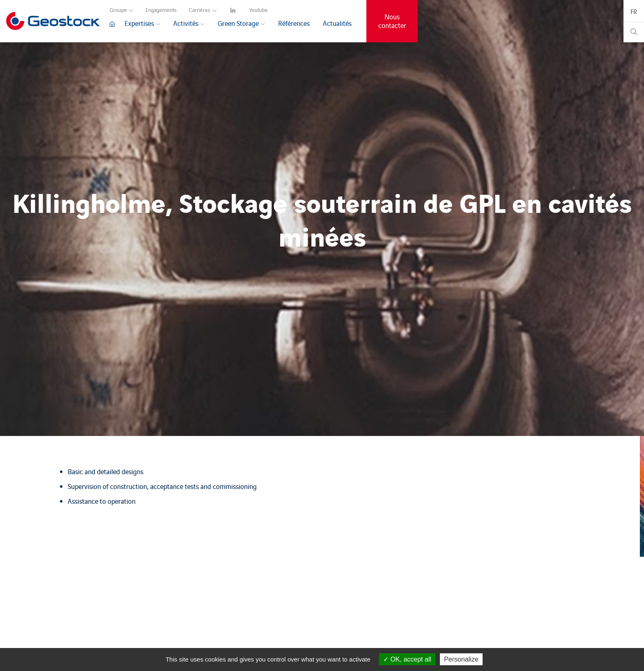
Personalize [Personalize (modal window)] (461, 659)
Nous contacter (392, 21)
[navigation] (234, 9)
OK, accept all (407, 659)
